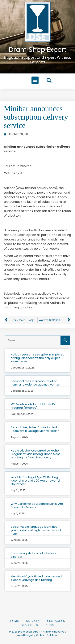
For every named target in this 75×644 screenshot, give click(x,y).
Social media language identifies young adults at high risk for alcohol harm (36, 530)
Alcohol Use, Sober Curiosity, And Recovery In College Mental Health (35, 429)
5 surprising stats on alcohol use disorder (34, 555)
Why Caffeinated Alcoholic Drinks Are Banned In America (37, 505)
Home (14, 621)
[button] (35, 80)
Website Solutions (47, 635)
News (50, 625)
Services (33, 621)
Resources (30, 625)
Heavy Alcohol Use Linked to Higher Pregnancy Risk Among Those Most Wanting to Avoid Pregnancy (35, 454)
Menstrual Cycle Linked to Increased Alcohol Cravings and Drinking (36, 578)
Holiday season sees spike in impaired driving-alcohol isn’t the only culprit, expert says (37, 358)
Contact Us (56, 621)
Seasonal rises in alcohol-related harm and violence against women (35, 383)
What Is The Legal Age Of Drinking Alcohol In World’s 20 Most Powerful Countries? (35, 481)
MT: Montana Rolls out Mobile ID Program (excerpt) (33, 406)
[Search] (65, 340)
